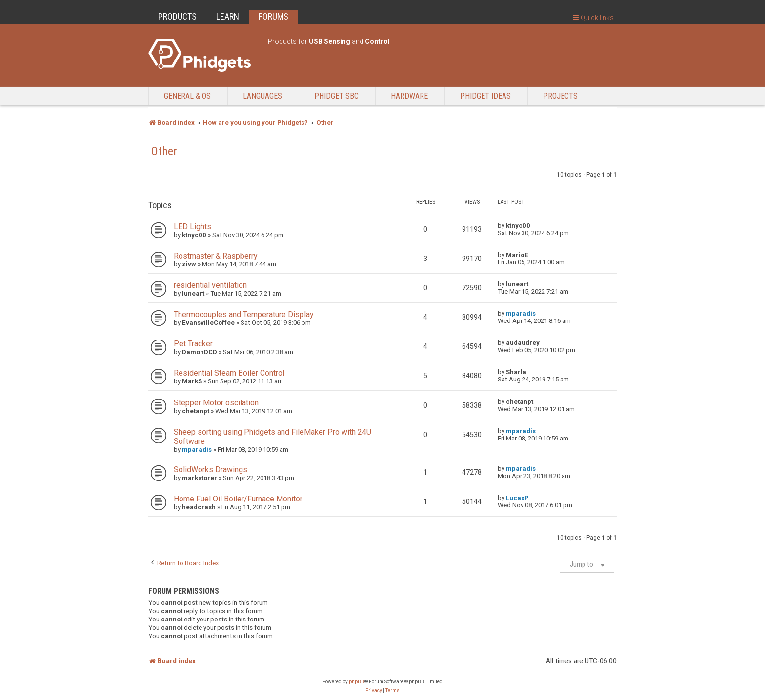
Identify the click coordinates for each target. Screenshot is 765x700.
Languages (262, 96)
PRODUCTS (177, 16)
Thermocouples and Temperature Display (243, 314)
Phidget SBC (336, 96)
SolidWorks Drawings (211, 470)
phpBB (357, 682)
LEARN (228, 16)
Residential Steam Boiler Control (229, 373)
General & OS (187, 96)
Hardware (409, 96)
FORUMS (273, 16)
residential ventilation (210, 285)
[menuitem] (374, 691)
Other (164, 151)
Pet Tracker (193, 344)
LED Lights (192, 227)
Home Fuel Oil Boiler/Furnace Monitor (238, 499)
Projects (560, 96)
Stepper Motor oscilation (216, 403)
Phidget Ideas (485, 96)
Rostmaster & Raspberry (215, 256)
